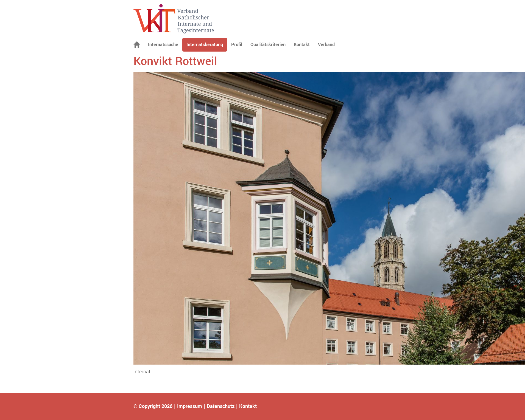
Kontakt (302, 45)
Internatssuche (163, 45)
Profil (237, 45)
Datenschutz (221, 406)
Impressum (190, 406)
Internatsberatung (205, 45)
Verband (326, 45)
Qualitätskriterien (268, 45)
